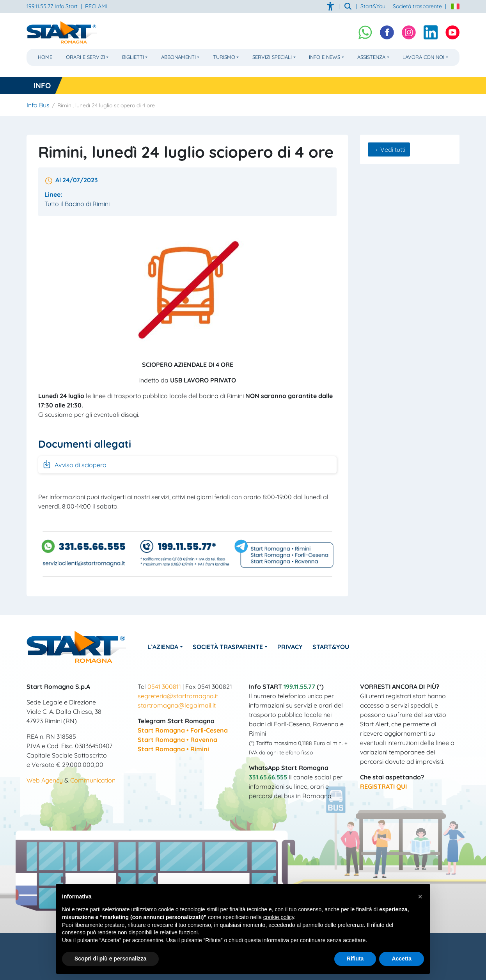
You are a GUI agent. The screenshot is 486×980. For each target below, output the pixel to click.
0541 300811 (164, 687)
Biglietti (133, 57)
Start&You (331, 647)
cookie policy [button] (279, 917)
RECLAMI (96, 6)
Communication (93, 780)
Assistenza (371, 57)
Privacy (290, 647)
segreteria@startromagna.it (178, 696)
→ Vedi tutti (389, 149)
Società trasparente (417, 6)
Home (45, 57)
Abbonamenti (178, 57)
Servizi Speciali (272, 57)
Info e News (325, 57)
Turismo (224, 57)
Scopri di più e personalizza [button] (110, 959)
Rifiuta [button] (355, 959)
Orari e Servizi (85, 57)
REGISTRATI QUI (383, 786)
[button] (420, 896)
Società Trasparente (228, 647)
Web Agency (45, 780)
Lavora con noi (423, 57)
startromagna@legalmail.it (177, 705)
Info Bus (38, 105)
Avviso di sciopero (74, 464)
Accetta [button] (402, 959)
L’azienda (163, 647)
